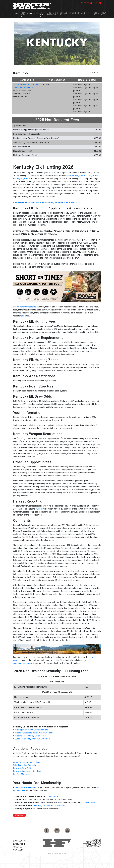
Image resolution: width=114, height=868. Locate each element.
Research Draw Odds (23, 768)
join (23, 316)
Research (64, 13)
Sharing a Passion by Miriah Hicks (31, 736)
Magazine (75, 13)
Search (85, 3)
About (104, 13)
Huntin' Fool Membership (26, 787)
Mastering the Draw (42, 805)
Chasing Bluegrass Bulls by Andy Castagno (34, 733)
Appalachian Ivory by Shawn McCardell (33, 739)
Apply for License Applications (27, 762)
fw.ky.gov (40, 509)
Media (96, 13)
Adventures (32, 13)
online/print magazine (26, 307)
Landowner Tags (86, 14)
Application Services (53, 14)
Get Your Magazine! (22, 774)
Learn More (53, 796)
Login (94, 3)
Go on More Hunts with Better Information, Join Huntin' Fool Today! (45, 203)
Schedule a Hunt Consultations (27, 765)
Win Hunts (43, 14)
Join (17, 13)
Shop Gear (23, 14)
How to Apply (60, 805)
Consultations (23, 663)
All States (93, 73)
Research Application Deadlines (27, 771)
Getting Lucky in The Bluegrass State (32, 730)
